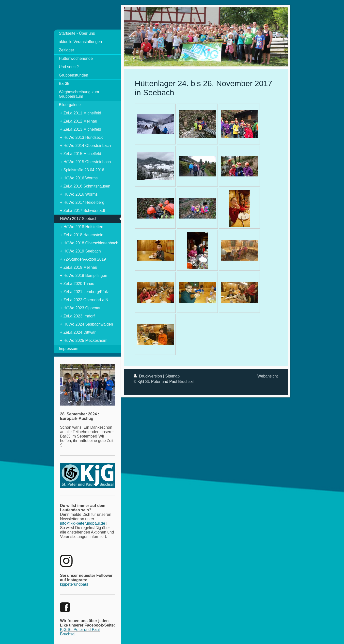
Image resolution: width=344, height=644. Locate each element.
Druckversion (148, 376)
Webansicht (268, 376)
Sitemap (172, 376)
